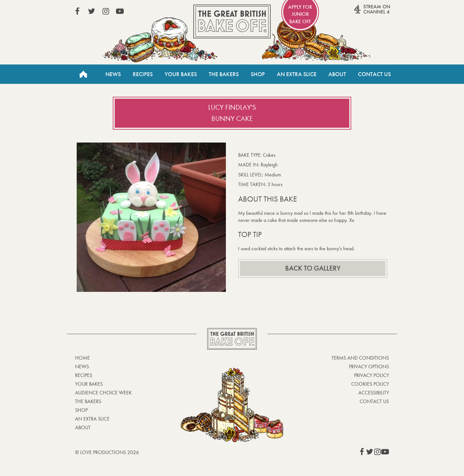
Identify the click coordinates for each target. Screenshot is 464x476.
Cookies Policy (370, 384)
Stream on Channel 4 (360, 13)
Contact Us (374, 74)
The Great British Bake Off (232, 21)
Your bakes (89, 384)
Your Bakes (181, 74)
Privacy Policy (372, 375)
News (113, 74)
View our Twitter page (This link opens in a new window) (92, 11)
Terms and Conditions (360, 358)
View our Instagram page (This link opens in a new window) (106, 11)
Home (83, 74)
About (337, 74)
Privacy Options (369, 367)
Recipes (143, 74)
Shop (258, 74)
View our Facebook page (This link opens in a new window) (77, 11)
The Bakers (224, 74)
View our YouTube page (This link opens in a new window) (120, 11)
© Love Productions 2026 (107, 452)
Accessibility (374, 393)
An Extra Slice (297, 74)
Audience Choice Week (103, 393)
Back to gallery (313, 268)
